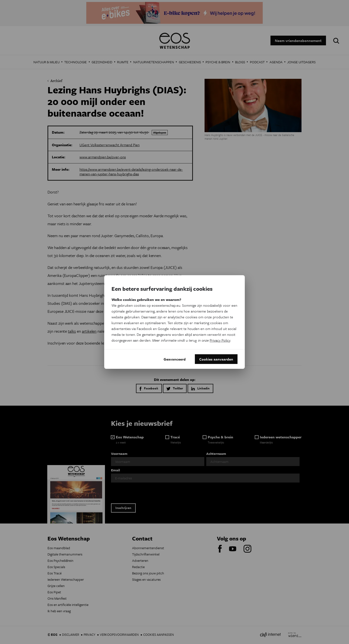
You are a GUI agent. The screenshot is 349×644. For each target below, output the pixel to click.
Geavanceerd (175, 359)
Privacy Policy (220, 340)
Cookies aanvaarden (216, 359)
